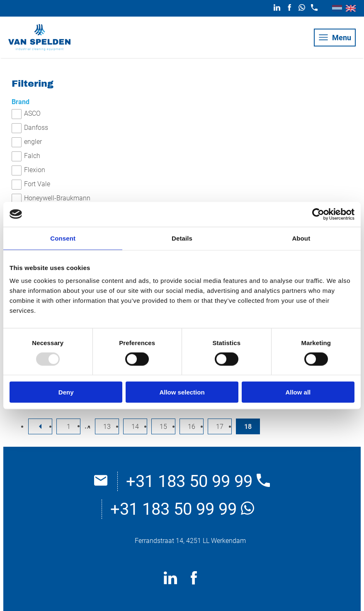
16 (192, 427)
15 (163, 427)
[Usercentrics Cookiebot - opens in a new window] (318, 214)
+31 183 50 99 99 (198, 481)
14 (135, 427)
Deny (66, 392)
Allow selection (182, 392)
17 (220, 427)
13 (107, 427)
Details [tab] (182, 238)
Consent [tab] (63, 238)
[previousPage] (40, 426)
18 (248, 427)
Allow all (298, 392)
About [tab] (301, 238)
